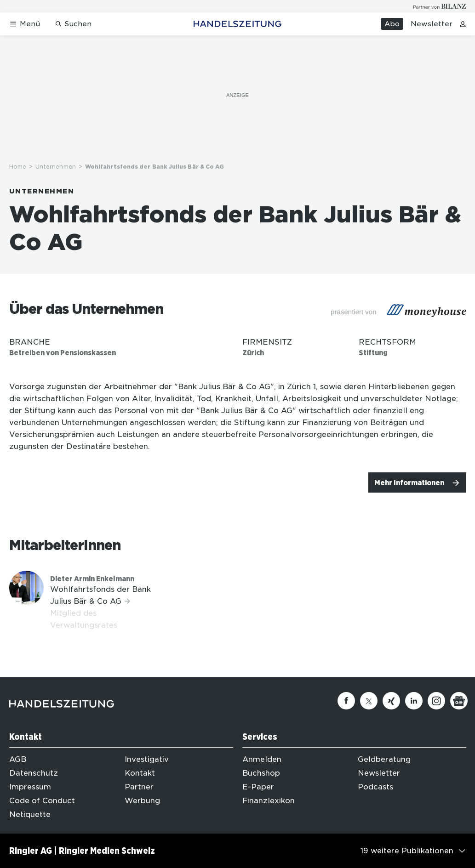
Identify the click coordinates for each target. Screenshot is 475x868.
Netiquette (30, 814)
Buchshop (261, 773)
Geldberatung (384, 759)
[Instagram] (436, 701)
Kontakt (140, 773)
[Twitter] (369, 701)
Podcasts (375, 787)
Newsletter (432, 24)
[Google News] (459, 701)
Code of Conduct (42, 801)
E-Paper (258, 787)
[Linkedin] (414, 701)
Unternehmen (56, 167)
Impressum (30, 787)
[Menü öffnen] (25, 24)
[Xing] (391, 701)
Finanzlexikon (269, 801)
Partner (139, 787)
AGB (18, 759)
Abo (392, 24)
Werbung (142, 801)
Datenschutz (34, 773)
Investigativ (147, 759)
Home (18, 167)
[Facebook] (346, 701)
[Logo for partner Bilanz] (440, 6)
